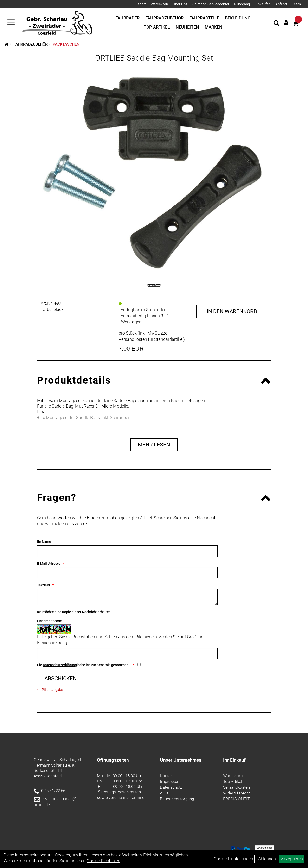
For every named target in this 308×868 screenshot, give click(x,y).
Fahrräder (128, 18)
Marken (214, 27)
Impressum (170, 781)
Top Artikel (157, 27)
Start (142, 4)
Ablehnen (267, 859)
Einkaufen (263, 4)
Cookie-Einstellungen (233, 859)
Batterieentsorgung (177, 799)
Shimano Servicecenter (211, 4)
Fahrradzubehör (164, 18)
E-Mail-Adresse (49, 564)
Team (296, 4)
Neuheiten (187, 27)
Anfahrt (281, 4)
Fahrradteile (204, 18)
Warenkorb (159, 4)
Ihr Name (44, 542)
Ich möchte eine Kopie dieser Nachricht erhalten (74, 612)
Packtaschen (66, 44)
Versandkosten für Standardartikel (151, 339)
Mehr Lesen (154, 445)
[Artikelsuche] (276, 24)
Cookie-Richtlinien (103, 861)
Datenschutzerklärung (60, 665)
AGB (164, 793)
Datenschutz (171, 787)
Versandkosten (236, 787)
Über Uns (180, 4)
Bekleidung (238, 18)
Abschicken (61, 679)
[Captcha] (127, 654)
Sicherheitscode (49, 621)
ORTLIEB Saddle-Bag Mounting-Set (154, 58)
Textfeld (43, 585)
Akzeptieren (292, 859)
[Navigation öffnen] (11, 23)
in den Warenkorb (232, 311)
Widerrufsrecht (236, 793)
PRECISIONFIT (236, 799)
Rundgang (242, 4)
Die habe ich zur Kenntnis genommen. (84, 665)
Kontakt (167, 776)
